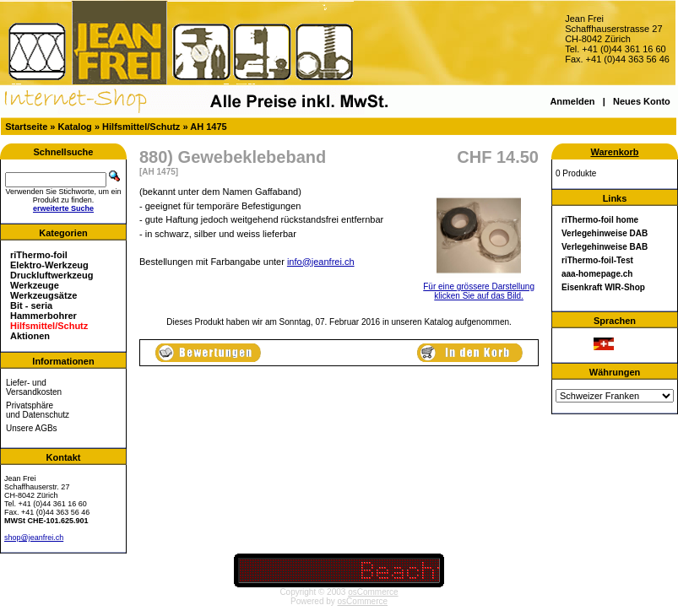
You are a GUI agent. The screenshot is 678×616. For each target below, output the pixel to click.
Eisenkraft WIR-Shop (603, 287)
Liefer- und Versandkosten (34, 387)
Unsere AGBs (32, 428)
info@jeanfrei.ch (321, 262)
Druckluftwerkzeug (52, 275)
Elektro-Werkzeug (49, 265)
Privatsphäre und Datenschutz (38, 410)
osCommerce (373, 592)
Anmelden (572, 101)
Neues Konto (642, 101)
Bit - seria (31, 305)
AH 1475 (208, 127)
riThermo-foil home (600, 220)
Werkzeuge (35, 285)
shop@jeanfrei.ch (34, 538)
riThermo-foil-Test (597, 260)
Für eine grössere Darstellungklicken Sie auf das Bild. (479, 287)
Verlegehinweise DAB (605, 233)
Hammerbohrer (43, 316)
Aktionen (30, 336)
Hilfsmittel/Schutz (141, 127)
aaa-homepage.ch (597, 274)
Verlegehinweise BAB (605, 247)
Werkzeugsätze (43, 295)
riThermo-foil (39, 255)
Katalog (75, 127)
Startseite (26, 127)
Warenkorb (614, 152)
